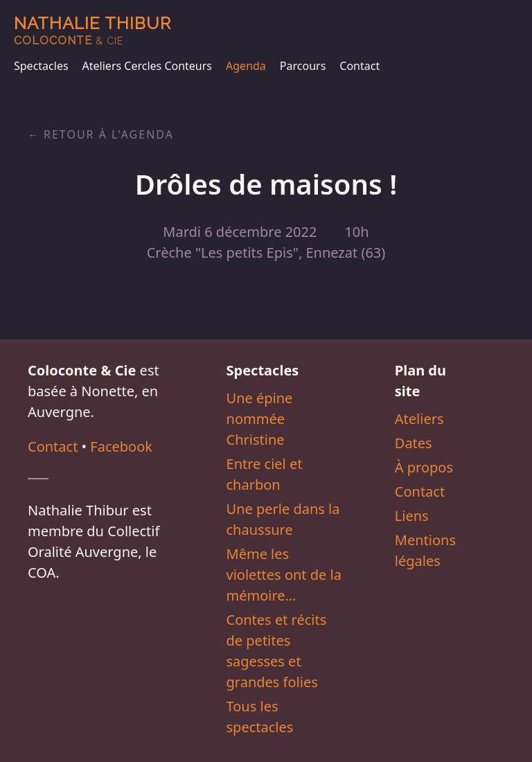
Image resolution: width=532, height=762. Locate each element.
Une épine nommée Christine (260, 419)
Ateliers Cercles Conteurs (147, 66)
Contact (360, 66)
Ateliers (419, 419)
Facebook (121, 446)
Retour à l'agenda (109, 134)
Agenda (246, 66)
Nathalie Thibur (92, 30)
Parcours (303, 66)
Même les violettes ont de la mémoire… (284, 575)
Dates (414, 443)
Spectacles (41, 66)
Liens (412, 516)
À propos (424, 467)
